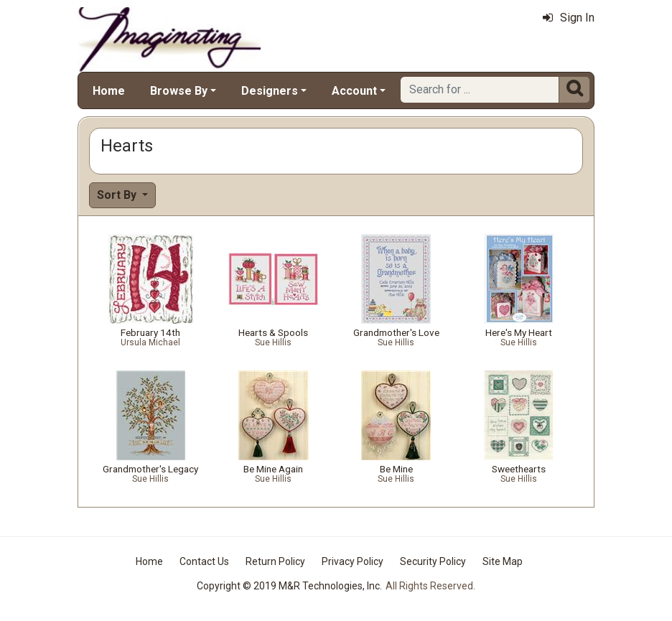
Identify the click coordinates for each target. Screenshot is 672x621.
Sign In (569, 18)
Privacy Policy (353, 561)
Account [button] (354, 91)
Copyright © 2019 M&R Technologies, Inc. (289, 586)
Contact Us (204, 561)
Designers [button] (270, 91)
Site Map (503, 561)
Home (109, 91)
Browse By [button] (179, 91)
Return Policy (275, 561)
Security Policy (433, 561)
